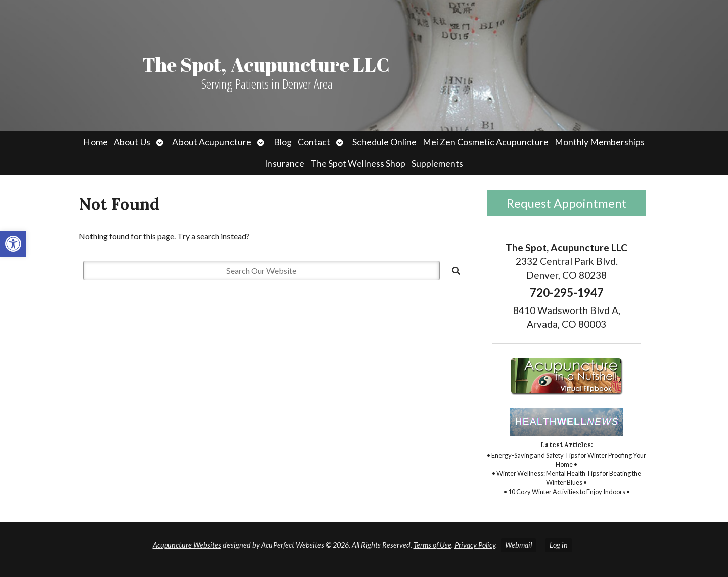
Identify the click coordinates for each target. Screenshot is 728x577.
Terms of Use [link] (433, 545)
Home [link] (96, 142)
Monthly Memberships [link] (600, 142)
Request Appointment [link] (567, 203)
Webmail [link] (518, 545)
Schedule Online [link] (384, 142)
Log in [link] (559, 545)
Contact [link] (314, 142)
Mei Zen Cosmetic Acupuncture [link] (486, 142)
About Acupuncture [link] (212, 142)
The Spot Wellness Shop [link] (358, 164)
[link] (13, 244)
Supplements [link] (437, 164)
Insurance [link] (285, 164)
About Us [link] (132, 142)
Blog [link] (283, 142)
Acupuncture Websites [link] (187, 545)
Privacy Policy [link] (475, 545)
